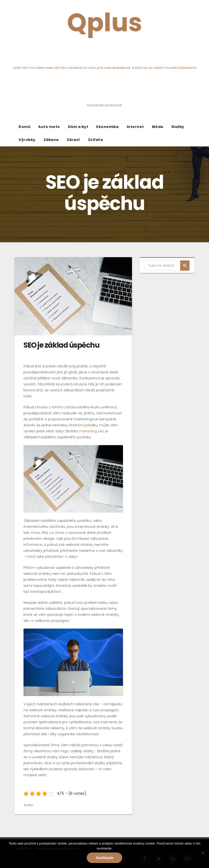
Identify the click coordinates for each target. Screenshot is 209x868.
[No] (203, 853)
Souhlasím (105, 858)
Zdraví (73, 140)
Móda (158, 127)
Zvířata (95, 140)
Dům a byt (78, 127)
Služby (178, 127)
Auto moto (49, 127)
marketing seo (92, 431)
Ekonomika (107, 127)
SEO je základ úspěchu (61, 345)
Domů (24, 127)
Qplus (104, 56)
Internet (135, 127)
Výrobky (27, 140)
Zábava (51, 140)
